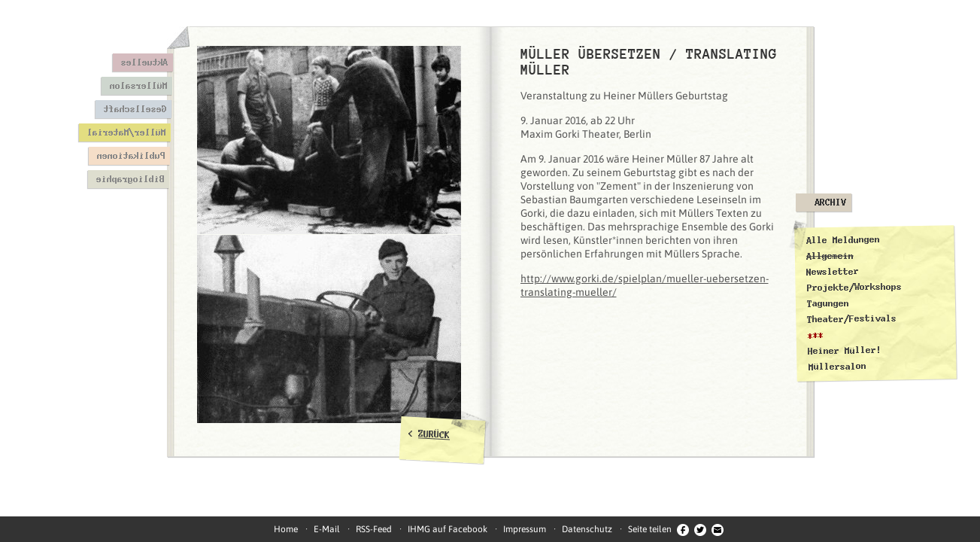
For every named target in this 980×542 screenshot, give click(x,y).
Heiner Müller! (844, 351)
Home (286, 529)
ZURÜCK (434, 434)
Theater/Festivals (852, 319)
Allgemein (829, 256)
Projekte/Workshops (854, 287)
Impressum (525, 529)
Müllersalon (138, 86)
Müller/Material (126, 132)
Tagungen (827, 304)
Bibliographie (130, 179)
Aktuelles (144, 62)
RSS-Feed (374, 529)
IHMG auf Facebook (448, 529)
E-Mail (327, 529)
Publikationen (130, 156)
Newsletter (833, 271)
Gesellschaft (135, 109)
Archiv (830, 202)
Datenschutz (587, 529)
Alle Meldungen (842, 240)
